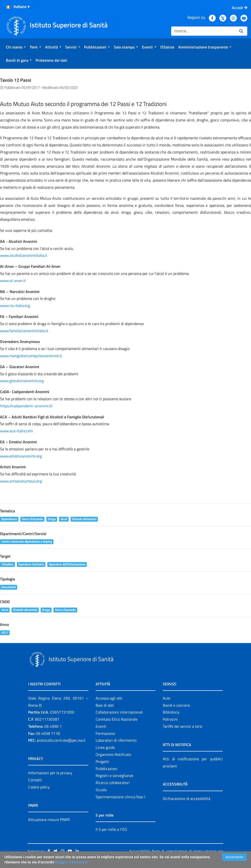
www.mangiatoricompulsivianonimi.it (31, 356)
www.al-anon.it (13, 281)
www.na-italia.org (15, 305)
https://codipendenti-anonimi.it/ (27, 406)
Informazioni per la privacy (50, 773)
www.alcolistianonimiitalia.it (24, 255)
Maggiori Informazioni (71, 862)
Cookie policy (39, 787)
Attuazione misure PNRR (49, 820)
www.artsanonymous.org (21, 481)
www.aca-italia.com (16, 431)
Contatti (35, 780)
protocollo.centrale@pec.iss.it (61, 740)
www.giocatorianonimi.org (22, 381)
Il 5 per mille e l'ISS (111, 829)
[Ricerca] (203, 31)
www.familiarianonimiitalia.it (24, 331)
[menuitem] (16, 47)
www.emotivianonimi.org (21, 456)
